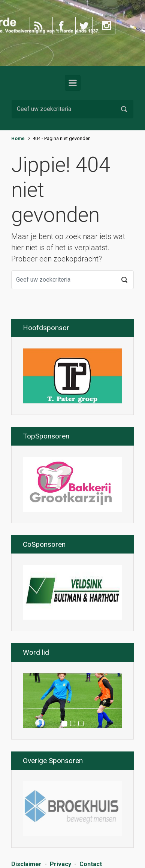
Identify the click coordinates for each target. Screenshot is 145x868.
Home (18, 138)
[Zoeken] (72, 109)
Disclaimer (26, 864)
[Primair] (73, 83)
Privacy (61, 864)
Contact (91, 864)
